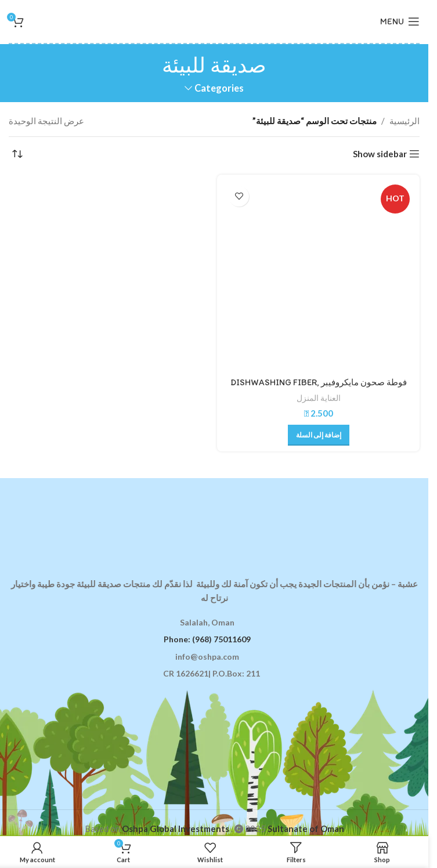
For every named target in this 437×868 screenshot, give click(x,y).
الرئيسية (405, 121)
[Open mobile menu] (400, 21)
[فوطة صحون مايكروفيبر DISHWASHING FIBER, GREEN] (318, 276)
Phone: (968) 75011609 (207, 639)
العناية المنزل (319, 398)
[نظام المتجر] (17, 154)
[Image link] (214, 520)
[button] (319, 435)
